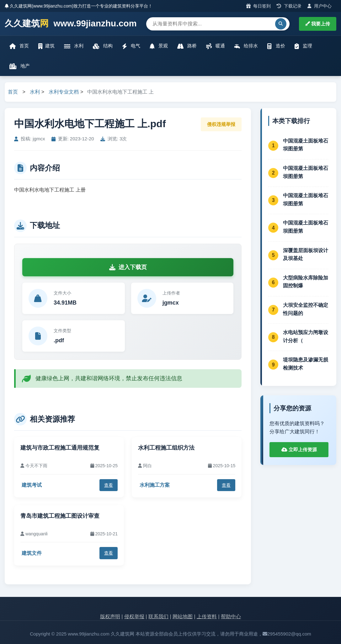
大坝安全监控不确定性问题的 (306, 309)
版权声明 (110, 617)
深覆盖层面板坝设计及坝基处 (306, 254)
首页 (19, 46)
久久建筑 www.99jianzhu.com (71, 24)
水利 (74, 46)
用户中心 (320, 6)
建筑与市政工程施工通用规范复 (60, 448)
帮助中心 (231, 617)
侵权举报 (134, 617)
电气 (131, 46)
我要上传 (318, 24)
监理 (303, 46)
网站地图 (183, 617)
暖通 (216, 46)
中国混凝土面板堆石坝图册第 (306, 145)
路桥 (187, 46)
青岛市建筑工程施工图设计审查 (60, 516)
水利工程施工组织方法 (166, 448)
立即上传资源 (299, 449)
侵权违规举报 (221, 124)
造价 (276, 46)
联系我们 (158, 617)
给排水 (246, 46)
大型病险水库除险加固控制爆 (306, 282)
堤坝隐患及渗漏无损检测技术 (306, 364)
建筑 (46, 46)
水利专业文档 (64, 92)
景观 (159, 46)
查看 (109, 485)
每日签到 (259, 6)
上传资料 (207, 617)
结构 (103, 46)
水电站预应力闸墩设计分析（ (306, 336)
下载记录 (289, 6)
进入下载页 (128, 267)
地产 (20, 66)
